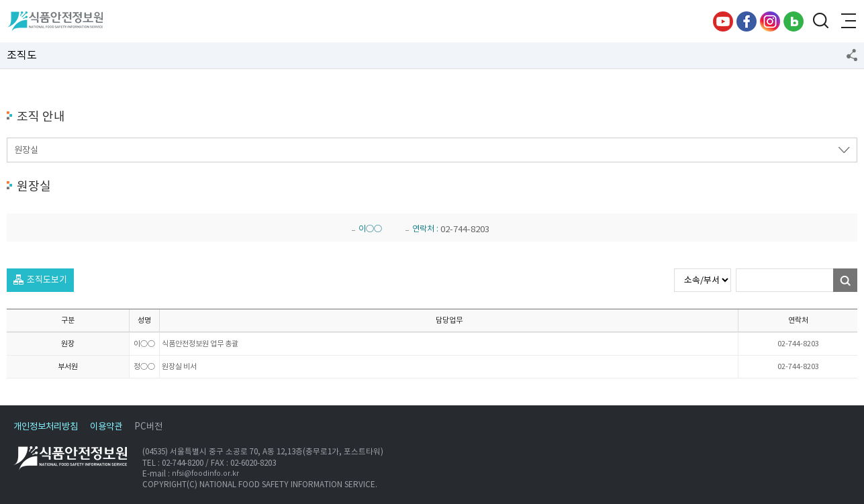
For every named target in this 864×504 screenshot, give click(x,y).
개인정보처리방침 (46, 426)
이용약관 (106, 426)
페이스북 (747, 21)
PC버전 (148, 426)
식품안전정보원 (55, 21)
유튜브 (723, 21)
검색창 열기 (820, 21)
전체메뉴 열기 (847, 21)
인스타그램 (770, 21)
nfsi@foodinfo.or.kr (205, 473)
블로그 (794, 21)
